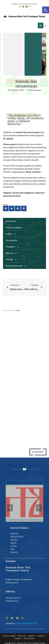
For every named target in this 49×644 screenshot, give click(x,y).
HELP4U (14, 531)
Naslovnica (11, 221)
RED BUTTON (17, 535)
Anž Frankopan (29, 637)
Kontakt (12, 259)
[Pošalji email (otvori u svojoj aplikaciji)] (30, 7)
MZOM (14, 538)
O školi (12, 234)
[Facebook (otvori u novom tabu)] (23, 7)
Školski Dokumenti (17, 266)
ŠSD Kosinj (22, 634)
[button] (46, 10)
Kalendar (41, 634)
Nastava (12, 253)
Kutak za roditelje (14, 227)
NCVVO (14, 550)
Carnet (14, 544)
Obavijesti (13, 247)
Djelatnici (32, 634)
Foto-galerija (11, 240)
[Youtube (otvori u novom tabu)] (27, 7)
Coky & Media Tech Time (26, 621)
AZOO (14, 541)
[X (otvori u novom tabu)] (20, 7)
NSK (12, 547)
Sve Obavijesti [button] (38, 452)
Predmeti (18, 637)
